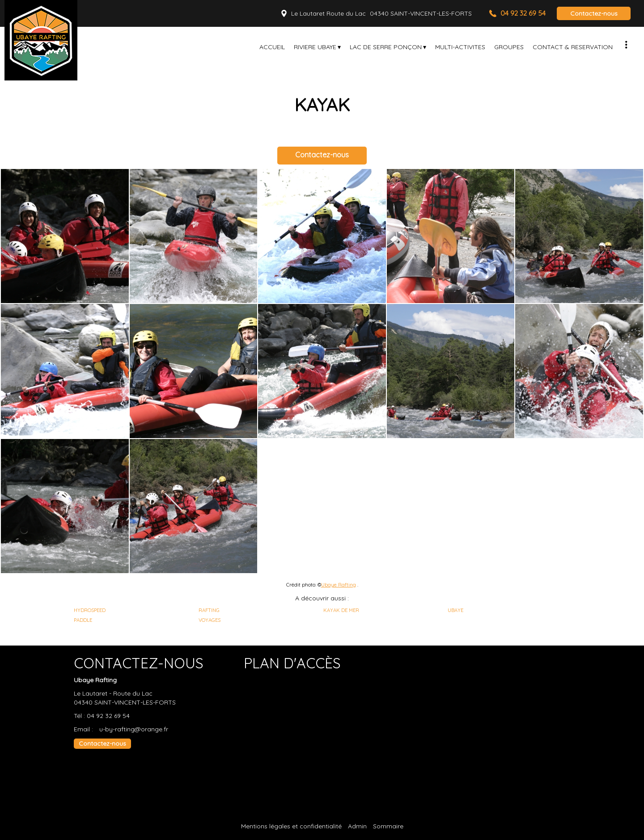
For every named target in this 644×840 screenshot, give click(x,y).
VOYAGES (210, 620)
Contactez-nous (594, 13)
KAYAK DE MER (341, 610)
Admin (357, 826)
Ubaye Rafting (339, 585)
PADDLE (83, 620)
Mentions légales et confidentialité (291, 826)
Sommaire (388, 826)
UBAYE (455, 610)
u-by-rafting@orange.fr (134, 729)
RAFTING (209, 610)
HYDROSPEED (90, 610)
